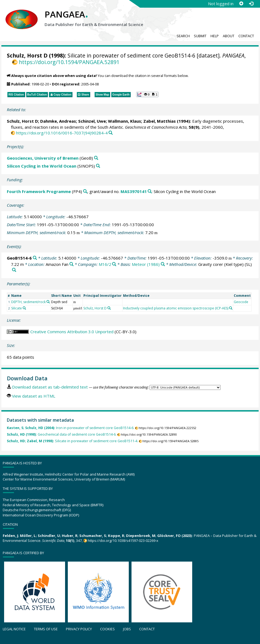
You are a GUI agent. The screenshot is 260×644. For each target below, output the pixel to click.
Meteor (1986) (146, 264)
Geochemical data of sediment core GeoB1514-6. (62, 434)
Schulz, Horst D (27, 55)
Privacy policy (79, 629)
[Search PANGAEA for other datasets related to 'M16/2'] (114, 264)
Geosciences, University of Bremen (43, 158)
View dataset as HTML (34, 396)
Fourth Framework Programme (39, 191)
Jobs (127, 629)
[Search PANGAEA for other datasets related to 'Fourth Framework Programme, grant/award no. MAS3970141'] (150, 192)
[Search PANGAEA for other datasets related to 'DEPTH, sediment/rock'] (48, 302)
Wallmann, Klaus (125, 121)
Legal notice (14, 629)
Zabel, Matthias (160, 121)
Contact (246, 36)
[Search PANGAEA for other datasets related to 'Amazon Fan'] (71, 264)
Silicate (17, 308)
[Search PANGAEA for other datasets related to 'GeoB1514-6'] (35, 258)
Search (183, 36)
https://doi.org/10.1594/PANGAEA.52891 (69, 62)
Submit (200, 36)
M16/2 (105, 264)
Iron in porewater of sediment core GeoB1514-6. (71, 428)
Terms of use (46, 629)
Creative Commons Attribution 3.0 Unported (72, 332)
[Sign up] (241, 4)
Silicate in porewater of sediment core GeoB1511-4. (72, 441)
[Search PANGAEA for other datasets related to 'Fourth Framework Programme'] (85, 192)
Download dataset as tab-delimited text (50, 387)
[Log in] (251, 4)
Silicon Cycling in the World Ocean (42, 166)
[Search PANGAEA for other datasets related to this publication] (111, 133)
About (229, 36)
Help (215, 36)
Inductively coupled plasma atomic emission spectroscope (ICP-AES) (176, 308)
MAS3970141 (134, 191)
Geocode (241, 302)
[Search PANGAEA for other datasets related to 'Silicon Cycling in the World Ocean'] (98, 166)
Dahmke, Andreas (58, 121)
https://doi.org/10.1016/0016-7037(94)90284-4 (62, 133)
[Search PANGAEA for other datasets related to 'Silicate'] (24, 308)
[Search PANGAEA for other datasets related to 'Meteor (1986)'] (163, 264)
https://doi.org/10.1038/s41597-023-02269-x (123, 540)
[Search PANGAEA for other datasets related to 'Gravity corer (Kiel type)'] (14, 270)
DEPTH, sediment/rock (28, 302)
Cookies (107, 629)
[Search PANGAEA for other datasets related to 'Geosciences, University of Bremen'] (96, 158)
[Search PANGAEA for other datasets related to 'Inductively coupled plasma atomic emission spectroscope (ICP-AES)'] (231, 308)
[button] (147, 94)
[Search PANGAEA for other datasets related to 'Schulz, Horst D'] (109, 308)
